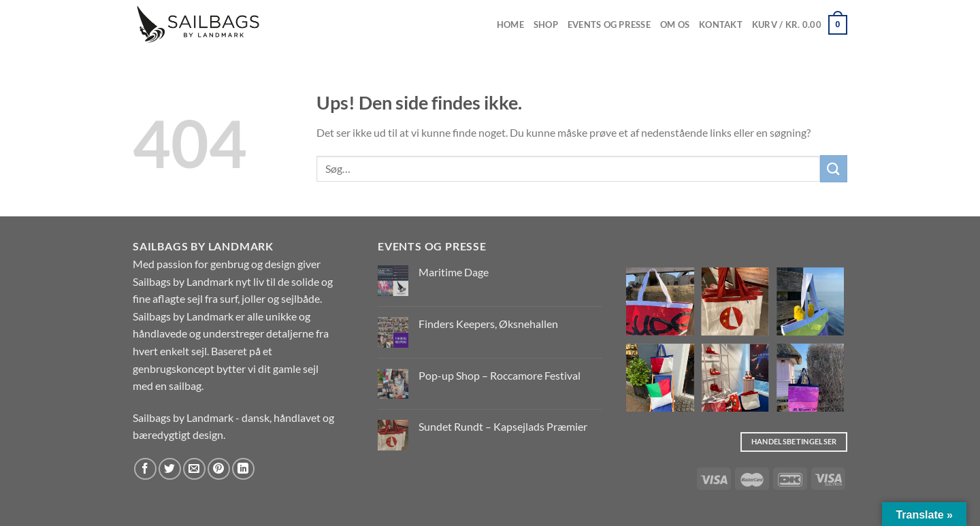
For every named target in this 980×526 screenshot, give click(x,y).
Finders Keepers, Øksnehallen (488, 324)
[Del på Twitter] (170, 469)
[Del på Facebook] (145, 469)
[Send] (834, 168)
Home (510, 24)
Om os (675, 24)
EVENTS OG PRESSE (609, 24)
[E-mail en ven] (194, 469)
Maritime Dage (454, 272)
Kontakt (721, 24)
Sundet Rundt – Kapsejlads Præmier (503, 426)
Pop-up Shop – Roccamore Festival (500, 375)
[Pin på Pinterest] (219, 469)
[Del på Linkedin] (243, 469)
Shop (546, 24)
